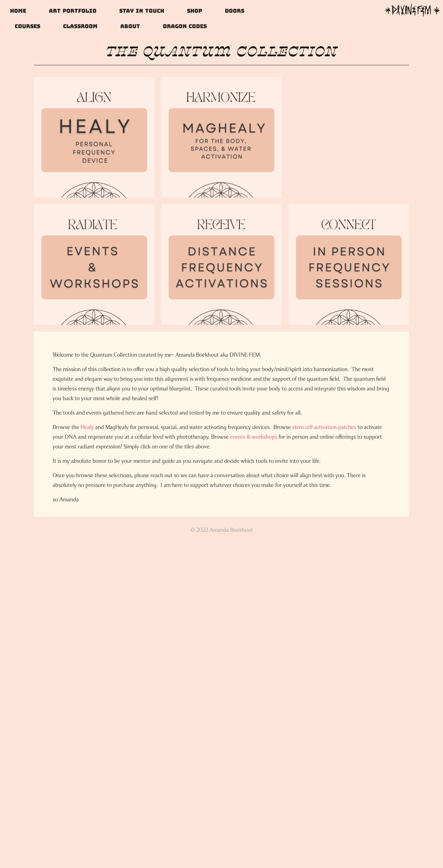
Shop (195, 11)
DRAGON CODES (185, 26)
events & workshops (254, 437)
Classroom (80, 26)
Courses (27, 26)
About (130, 26)
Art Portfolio (73, 11)
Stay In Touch (142, 11)
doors (235, 11)
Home (18, 11)
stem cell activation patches (324, 427)
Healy (87, 427)
